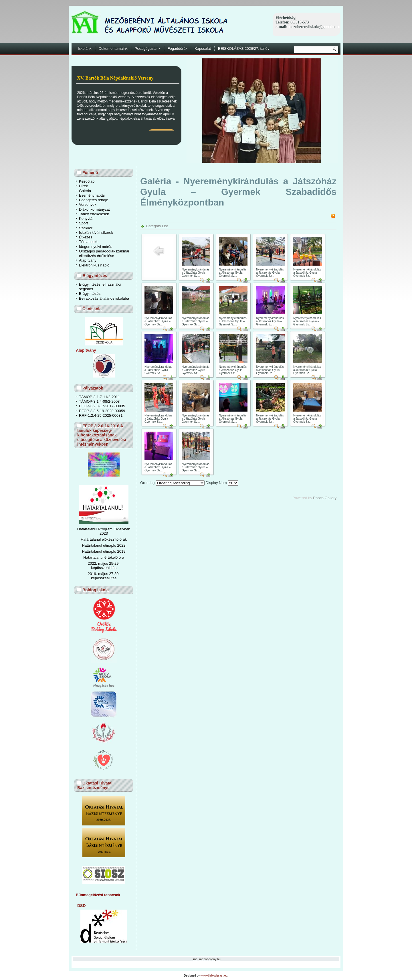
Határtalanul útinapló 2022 (104, 545)
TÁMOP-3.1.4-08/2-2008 (99, 401)
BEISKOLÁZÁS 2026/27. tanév (244, 49)
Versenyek (88, 205)
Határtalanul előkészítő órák (104, 539)
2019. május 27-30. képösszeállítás (104, 576)
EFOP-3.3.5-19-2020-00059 (102, 411)
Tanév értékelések (94, 214)
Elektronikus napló (94, 265)
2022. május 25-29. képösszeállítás (104, 566)
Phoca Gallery (325, 498)
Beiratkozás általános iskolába (104, 298)
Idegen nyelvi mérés (96, 247)
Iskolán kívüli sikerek (96, 233)
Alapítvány (88, 260)
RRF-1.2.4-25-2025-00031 (101, 415)
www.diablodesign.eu (214, 976)
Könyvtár (86, 219)
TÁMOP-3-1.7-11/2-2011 (99, 397)
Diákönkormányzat (94, 209)
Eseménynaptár (92, 195)
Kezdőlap (87, 181)
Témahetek (88, 242)
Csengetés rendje (94, 200)
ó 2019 (120, 551)
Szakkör (86, 228)
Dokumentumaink (113, 49)
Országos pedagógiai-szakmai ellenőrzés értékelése (104, 253)
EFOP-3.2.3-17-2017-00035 (102, 406)
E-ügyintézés (90, 294)
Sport (83, 223)
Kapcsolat (203, 49)
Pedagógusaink (148, 49)
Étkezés (86, 237)
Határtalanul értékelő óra (104, 557)
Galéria (85, 191)
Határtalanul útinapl (98, 551)
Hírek (83, 186)
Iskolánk (85, 49)
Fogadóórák (178, 49)
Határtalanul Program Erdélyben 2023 (104, 531)
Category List (157, 226)
